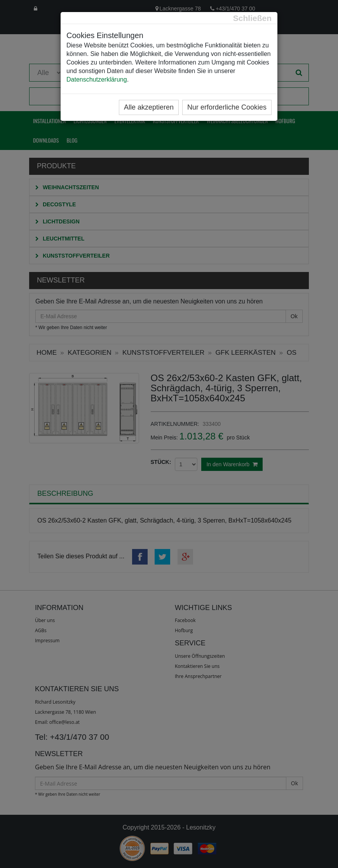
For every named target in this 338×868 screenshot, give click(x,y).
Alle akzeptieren (149, 107)
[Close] (252, 18)
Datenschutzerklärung (97, 79)
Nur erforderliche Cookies (227, 107)
